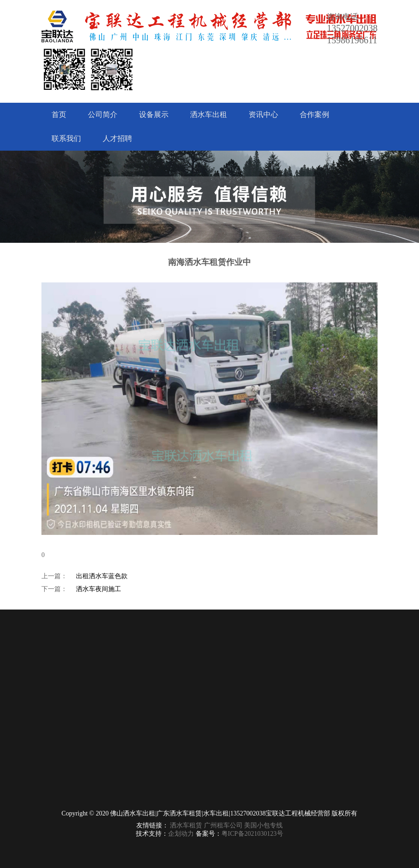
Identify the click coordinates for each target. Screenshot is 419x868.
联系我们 (66, 138)
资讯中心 (263, 114)
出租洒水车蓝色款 (102, 576)
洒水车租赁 (186, 825)
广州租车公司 (223, 825)
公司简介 (103, 114)
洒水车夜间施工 (99, 589)
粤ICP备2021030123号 (252, 834)
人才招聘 (117, 138)
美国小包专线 (263, 825)
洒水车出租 (209, 114)
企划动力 (181, 834)
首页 (59, 114)
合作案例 (314, 114)
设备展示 (154, 114)
